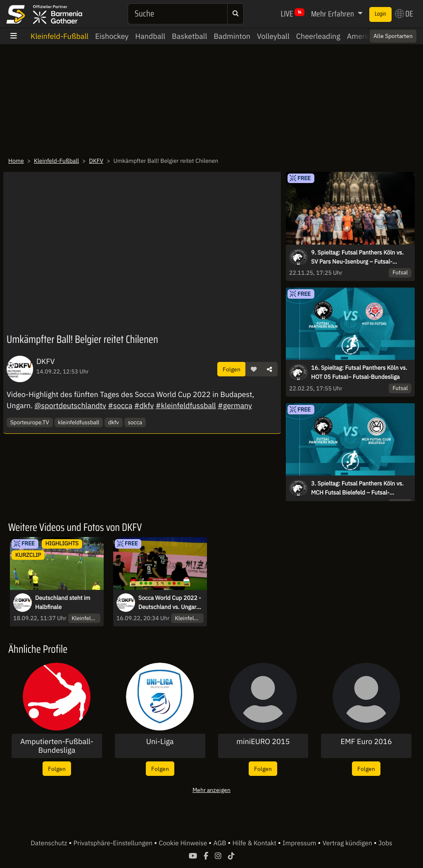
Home (16, 161)
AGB (220, 843)
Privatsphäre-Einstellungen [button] (114, 843)
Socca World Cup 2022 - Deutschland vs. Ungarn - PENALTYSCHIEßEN (171, 603)
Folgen (232, 369)
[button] (254, 369)
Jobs (385, 843)
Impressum (300, 843)
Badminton (232, 36)
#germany (235, 405)
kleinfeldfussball (78, 422)
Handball (150, 36)
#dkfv (144, 405)
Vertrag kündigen (348, 843)
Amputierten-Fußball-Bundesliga (57, 746)
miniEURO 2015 (263, 742)
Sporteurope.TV (30, 422)
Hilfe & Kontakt (255, 843)
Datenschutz (50, 843)
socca (135, 422)
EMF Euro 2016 (366, 742)
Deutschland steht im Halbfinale (63, 602)
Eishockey (112, 36)
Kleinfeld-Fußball (59, 36)
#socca (120, 405)
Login (380, 14)
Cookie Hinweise (184, 843)
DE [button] (404, 14)
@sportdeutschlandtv (70, 405)
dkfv (114, 422)
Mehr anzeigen (211, 790)
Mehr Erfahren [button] (333, 14)
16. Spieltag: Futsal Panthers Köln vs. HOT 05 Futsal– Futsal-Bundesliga (359, 372)
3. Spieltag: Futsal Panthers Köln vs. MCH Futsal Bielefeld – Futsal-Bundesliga (357, 488)
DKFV (96, 161)
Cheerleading (318, 36)
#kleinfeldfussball (186, 405)
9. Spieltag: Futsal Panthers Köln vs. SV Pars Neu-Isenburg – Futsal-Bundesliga (357, 257)
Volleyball (273, 36)
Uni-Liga (160, 742)
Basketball (189, 36)
